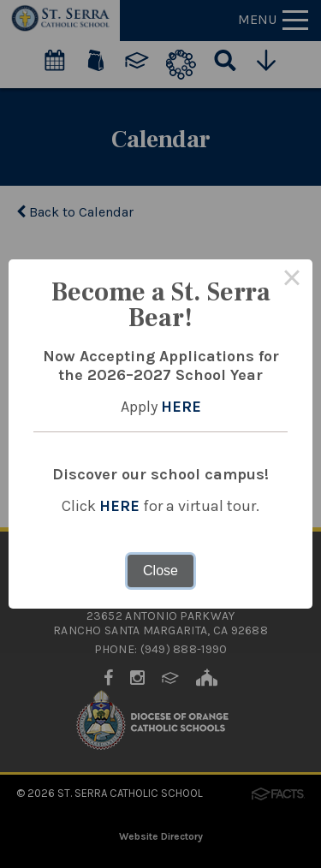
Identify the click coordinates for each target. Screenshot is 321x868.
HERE (181, 407)
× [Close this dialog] (292, 280)
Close (160, 571)
